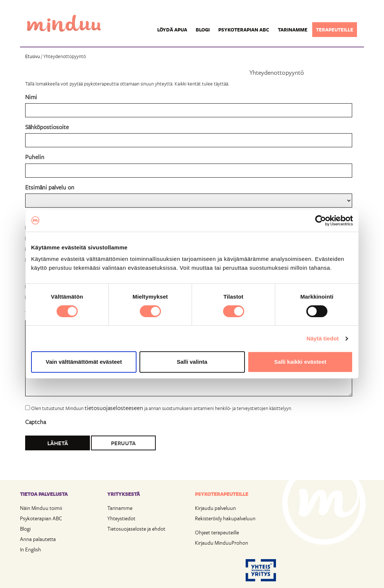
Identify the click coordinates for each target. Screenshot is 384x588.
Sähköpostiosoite (47, 127)
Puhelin (35, 157)
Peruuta (123, 443)
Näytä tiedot (323, 338)
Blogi (203, 30)
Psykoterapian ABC (244, 30)
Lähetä (58, 443)
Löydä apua (172, 30)
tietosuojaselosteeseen (114, 408)
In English (31, 549)
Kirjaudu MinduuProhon (222, 543)
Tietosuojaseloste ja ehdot (136, 529)
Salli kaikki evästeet (300, 362)
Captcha (36, 422)
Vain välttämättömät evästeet (84, 362)
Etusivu (33, 56)
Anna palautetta (38, 539)
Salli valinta (192, 362)
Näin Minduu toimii (41, 508)
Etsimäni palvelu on (50, 187)
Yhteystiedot (121, 518)
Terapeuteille (335, 30)
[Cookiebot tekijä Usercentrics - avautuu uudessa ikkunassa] (321, 221)
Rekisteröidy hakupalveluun (225, 518)
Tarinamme (293, 30)
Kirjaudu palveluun (215, 508)
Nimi (31, 97)
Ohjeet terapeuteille (217, 532)
